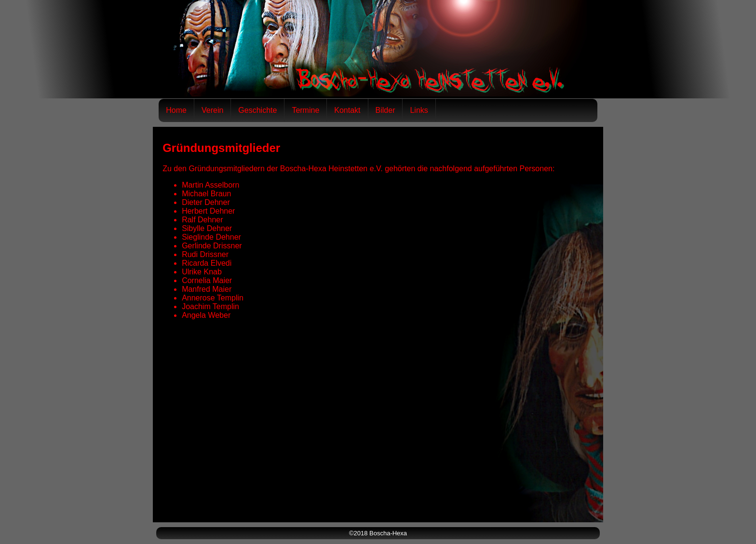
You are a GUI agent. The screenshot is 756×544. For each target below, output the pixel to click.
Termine (305, 110)
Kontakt (347, 110)
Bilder (385, 110)
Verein (212, 110)
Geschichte (257, 110)
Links (419, 110)
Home (176, 110)
